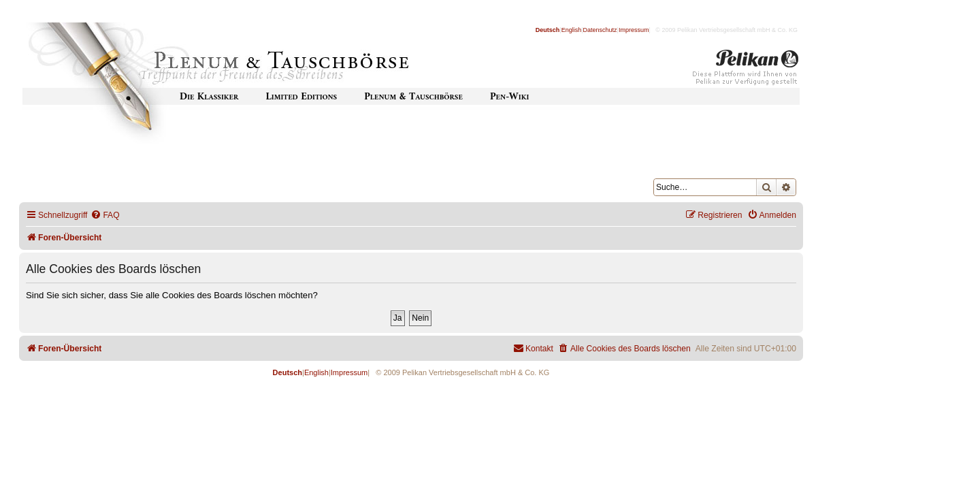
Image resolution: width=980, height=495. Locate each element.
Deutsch (548, 30)
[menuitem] (105, 215)
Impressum (634, 30)
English (572, 30)
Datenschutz (600, 30)
